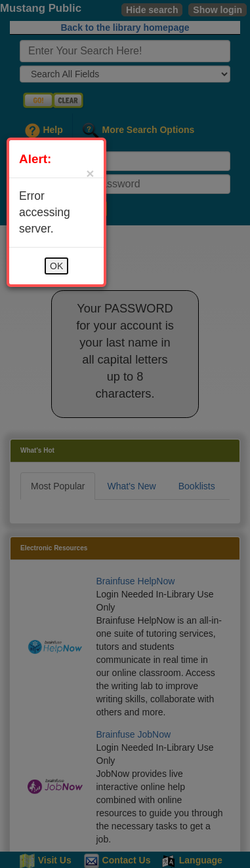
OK (56, 266)
